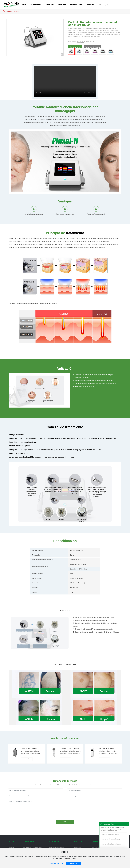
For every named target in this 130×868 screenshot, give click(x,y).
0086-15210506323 (13, 11)
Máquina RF (80, 42)
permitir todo (73, 863)
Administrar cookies (57, 863)
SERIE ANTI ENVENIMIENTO (85, 41)
